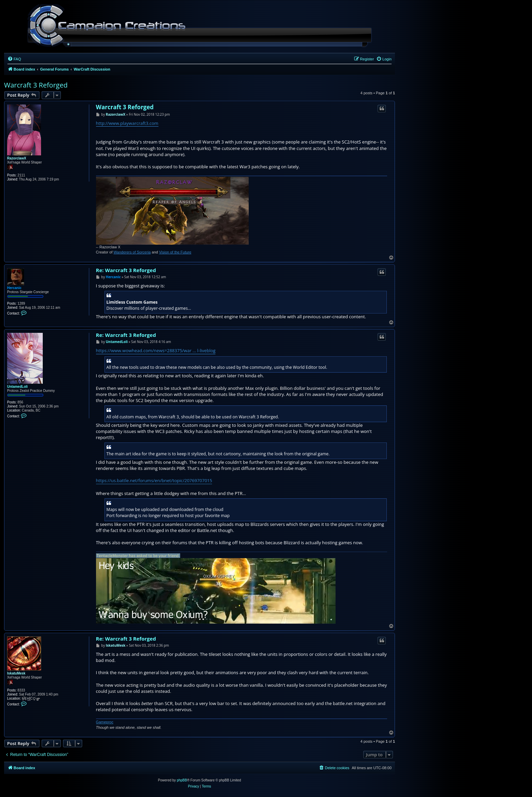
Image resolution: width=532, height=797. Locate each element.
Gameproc (105, 722)
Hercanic (14, 288)
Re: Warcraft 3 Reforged (126, 270)
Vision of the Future (175, 252)
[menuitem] (14, 59)
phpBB (182, 780)
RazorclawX (17, 158)
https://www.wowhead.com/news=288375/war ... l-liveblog (156, 350)
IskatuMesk (16, 673)
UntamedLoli (17, 387)
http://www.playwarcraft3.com (127, 123)
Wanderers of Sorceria (132, 252)
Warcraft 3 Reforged (36, 85)
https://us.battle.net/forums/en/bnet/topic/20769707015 (154, 480)
